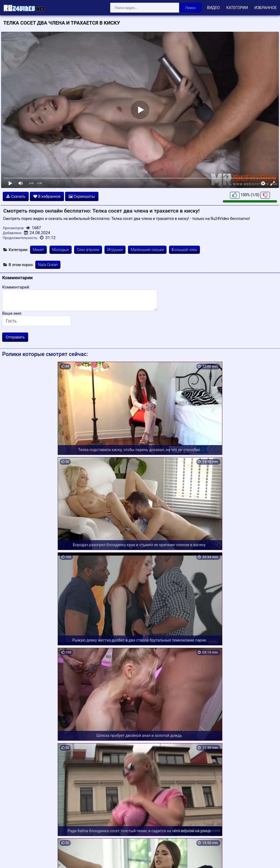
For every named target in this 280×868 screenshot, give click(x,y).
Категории (237, 8)
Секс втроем (88, 250)
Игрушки (115, 250)
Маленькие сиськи (147, 250)
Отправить (15, 337)
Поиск (190, 8)
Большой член (184, 250)
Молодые (61, 250)
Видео (213, 8)
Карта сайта (12, 857)
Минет (39, 250)
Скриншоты (82, 196)
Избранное (266, 8)
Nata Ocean (48, 265)
